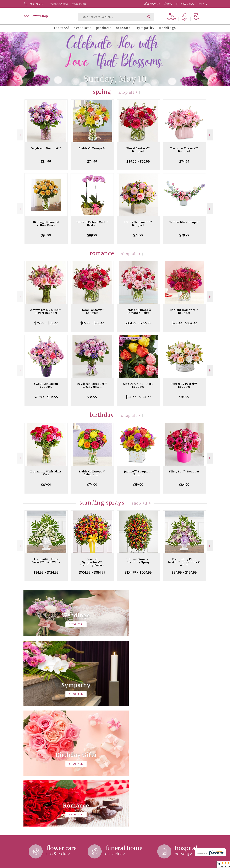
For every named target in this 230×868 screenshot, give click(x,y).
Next (210, 135)
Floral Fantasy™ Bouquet (138, 150)
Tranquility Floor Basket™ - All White (46, 561)
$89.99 (92, 235)
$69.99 (46, 485)
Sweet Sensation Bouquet (46, 385)
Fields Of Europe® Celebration (92, 473)
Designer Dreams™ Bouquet (184, 150)
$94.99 (46, 235)
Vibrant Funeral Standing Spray (138, 561)
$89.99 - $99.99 (138, 161)
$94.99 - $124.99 (138, 397)
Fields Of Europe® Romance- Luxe (138, 311)
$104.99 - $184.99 (92, 572)
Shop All (126, 92)
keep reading (138, 761)
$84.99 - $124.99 (46, 572)
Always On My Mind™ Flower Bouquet (46, 311)
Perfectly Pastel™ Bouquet (184, 385)
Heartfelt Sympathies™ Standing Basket (92, 562)
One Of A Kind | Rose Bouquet (138, 385)
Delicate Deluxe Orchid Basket (92, 224)
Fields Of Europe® (92, 148)
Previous (20, 135)
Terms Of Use (143, 865)
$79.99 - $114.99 (46, 397)
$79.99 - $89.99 (46, 323)
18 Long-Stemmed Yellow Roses (46, 224)
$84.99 (46, 161)
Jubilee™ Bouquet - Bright (138, 473)
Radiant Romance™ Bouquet (184, 311)
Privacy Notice (160, 865)
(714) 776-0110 (36, 4)
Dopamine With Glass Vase (46, 473)
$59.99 (138, 485)
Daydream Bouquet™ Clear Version (92, 385)
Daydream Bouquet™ (46, 148)
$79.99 (184, 235)
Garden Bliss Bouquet (184, 222)
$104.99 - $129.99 (138, 323)
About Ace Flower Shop (38, 755)
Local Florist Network (181, 865)
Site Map (199, 865)
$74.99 (92, 161)
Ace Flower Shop (36, 16)
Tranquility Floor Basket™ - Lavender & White (184, 562)
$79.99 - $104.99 (184, 323)
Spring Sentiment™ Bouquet (138, 224)
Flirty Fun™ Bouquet (184, 472)
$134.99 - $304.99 (138, 572)
